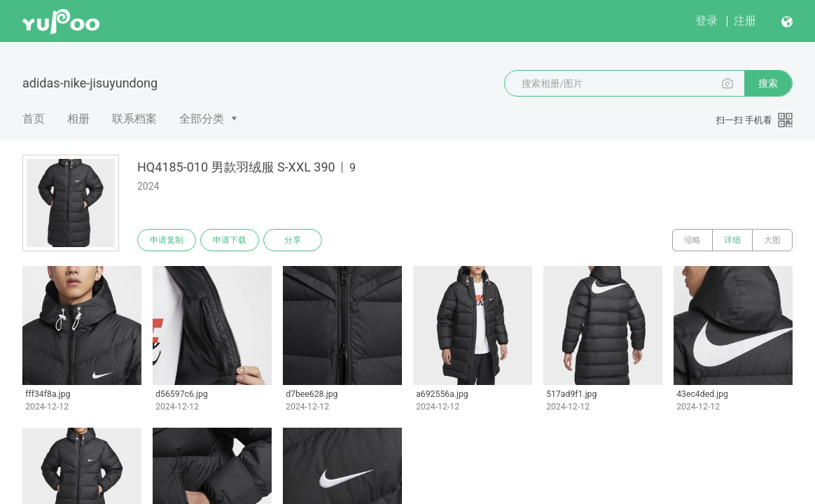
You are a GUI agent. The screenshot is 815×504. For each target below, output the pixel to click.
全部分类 (202, 119)
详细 (732, 240)
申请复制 (167, 240)
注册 (745, 21)
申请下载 (230, 240)
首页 (34, 119)
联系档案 (134, 119)
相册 (78, 119)
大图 (772, 240)
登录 (706, 21)
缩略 (692, 240)
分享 (293, 240)
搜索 (768, 83)
